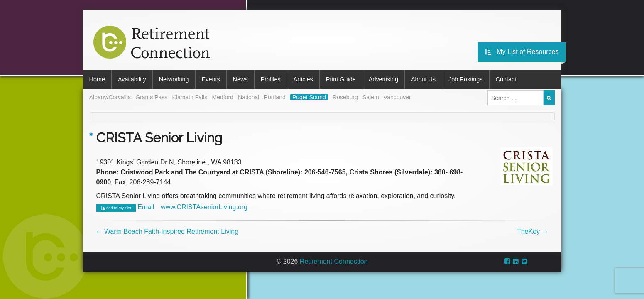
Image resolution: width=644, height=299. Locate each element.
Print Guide (341, 79)
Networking (174, 79)
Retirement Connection (334, 261)
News (240, 79)
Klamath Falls (190, 97)
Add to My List (116, 208)
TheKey (533, 232)
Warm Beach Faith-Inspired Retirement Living (167, 232)
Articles (303, 79)
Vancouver (397, 97)
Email (146, 207)
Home (97, 79)
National (249, 97)
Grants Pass (151, 97)
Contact (506, 79)
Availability (132, 79)
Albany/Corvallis (110, 97)
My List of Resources (522, 52)
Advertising (383, 79)
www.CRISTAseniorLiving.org (204, 207)
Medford (222, 97)
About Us (423, 79)
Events (211, 79)
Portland (275, 97)
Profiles (271, 79)
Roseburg (345, 97)
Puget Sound (309, 97)
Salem (371, 97)
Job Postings (465, 79)
